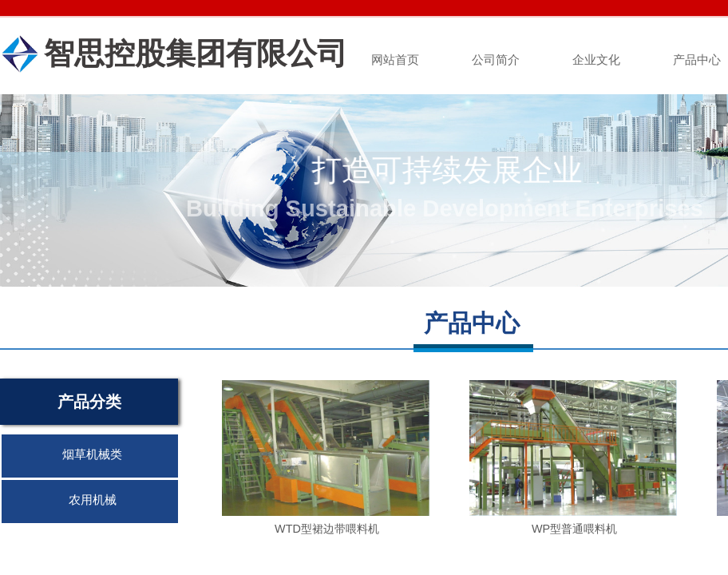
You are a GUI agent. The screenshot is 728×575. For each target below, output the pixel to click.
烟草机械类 (92, 454)
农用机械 (93, 500)
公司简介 (496, 60)
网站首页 (395, 60)
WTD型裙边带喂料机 (327, 529)
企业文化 (596, 60)
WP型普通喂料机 (574, 529)
